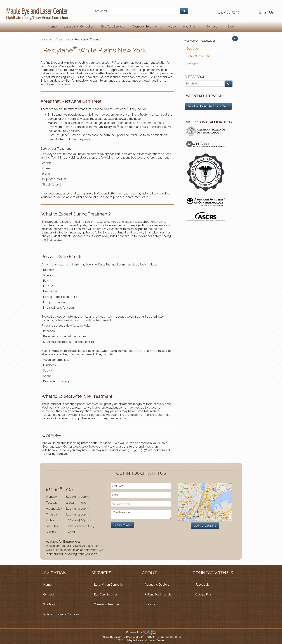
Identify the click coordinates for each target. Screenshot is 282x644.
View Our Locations (205, 526)
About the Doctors (157, 585)
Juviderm (192, 64)
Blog (231, 27)
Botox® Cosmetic (198, 56)
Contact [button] (211, 27)
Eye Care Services (113, 27)
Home (52, 27)
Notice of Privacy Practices (61, 614)
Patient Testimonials (158, 594)
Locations (151, 604)
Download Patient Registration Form (208, 106)
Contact (49, 594)
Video (172, 27)
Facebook (202, 585)
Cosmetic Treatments (146, 27)
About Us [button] (189, 27)
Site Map (49, 604)
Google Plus (203, 594)
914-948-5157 (228, 12)
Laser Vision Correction (79, 27)
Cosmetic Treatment (108, 604)
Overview (193, 49)
